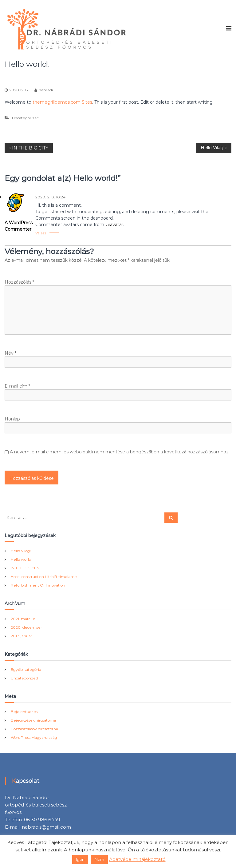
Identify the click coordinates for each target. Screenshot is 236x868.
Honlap (12, 419)
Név (10, 353)
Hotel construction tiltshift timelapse (44, 577)
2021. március (23, 619)
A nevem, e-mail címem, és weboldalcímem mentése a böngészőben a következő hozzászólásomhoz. (120, 452)
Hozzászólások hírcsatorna (34, 729)
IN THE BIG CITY (25, 568)
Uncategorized (183, 64)
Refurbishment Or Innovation (38, 585)
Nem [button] (99, 859)
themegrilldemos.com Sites (62, 102)
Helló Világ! (21, 551)
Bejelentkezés (24, 712)
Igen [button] (80, 859)
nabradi (46, 90)
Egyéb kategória (26, 669)
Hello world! (22, 559)
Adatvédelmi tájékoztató (137, 859)
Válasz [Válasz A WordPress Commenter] (41, 233)
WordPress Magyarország (34, 737)
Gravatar (114, 225)
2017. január (22, 636)
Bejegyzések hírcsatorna (33, 720)
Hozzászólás (19, 282)
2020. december (26, 627)
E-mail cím (17, 386)
